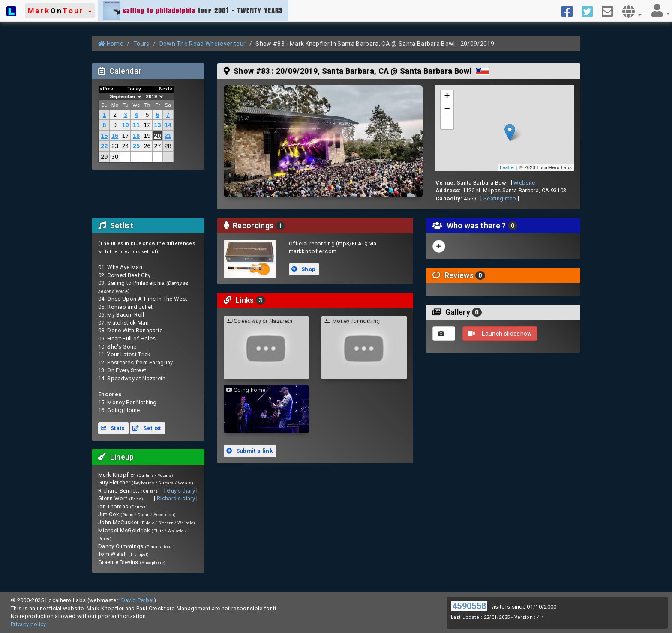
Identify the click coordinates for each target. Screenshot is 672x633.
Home (111, 44)
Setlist (147, 428)
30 (115, 157)
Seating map (500, 199)
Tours (141, 44)
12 (147, 125)
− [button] (447, 110)
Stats (113, 428)
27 (158, 146)
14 (168, 125)
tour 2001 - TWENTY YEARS (193, 11)
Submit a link (249, 451)
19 (147, 136)
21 (168, 136)
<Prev (107, 89)
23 (115, 146)
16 (115, 136)
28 (168, 146)
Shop (303, 269)
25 (136, 146)
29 (104, 157)
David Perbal (138, 600)
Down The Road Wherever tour (203, 44)
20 (158, 136)
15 (104, 136)
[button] (60, 11)
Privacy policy (28, 624)
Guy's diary (181, 491)
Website (524, 183)
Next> (166, 89)
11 (136, 125)
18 (136, 136)
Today (134, 89)
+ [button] (447, 97)
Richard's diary (176, 498)
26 (147, 146)
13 (158, 125)
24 (126, 146)
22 (104, 146)
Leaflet (507, 167)
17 (126, 136)
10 (126, 125)
